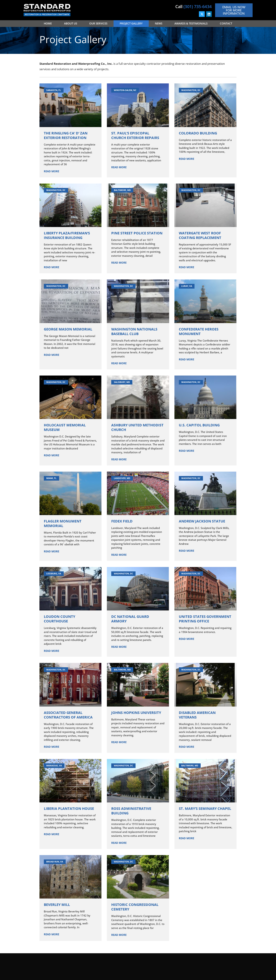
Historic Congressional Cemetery (135, 907)
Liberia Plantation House (69, 809)
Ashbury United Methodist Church (137, 427)
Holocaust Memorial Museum (65, 427)
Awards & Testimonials (191, 23)
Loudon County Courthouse (59, 619)
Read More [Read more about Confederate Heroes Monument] (186, 359)
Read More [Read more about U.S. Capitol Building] (186, 451)
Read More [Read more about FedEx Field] (119, 555)
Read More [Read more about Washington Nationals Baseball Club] (119, 363)
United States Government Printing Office (205, 619)
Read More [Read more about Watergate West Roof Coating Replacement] (186, 267)
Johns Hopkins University (136, 713)
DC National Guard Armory (130, 619)
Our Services (98, 23)
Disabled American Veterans (197, 715)
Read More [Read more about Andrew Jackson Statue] (186, 551)
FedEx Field (122, 521)
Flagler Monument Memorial (63, 523)
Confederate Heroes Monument (199, 331)
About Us (71, 23)
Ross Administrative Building (131, 811)
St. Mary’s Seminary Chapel (205, 809)
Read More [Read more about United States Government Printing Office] (186, 639)
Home (48, 23)
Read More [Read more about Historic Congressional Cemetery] (119, 935)
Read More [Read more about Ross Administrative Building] (119, 843)
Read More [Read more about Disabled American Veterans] (186, 747)
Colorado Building (198, 133)
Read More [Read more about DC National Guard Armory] (119, 647)
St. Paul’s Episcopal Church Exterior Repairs (135, 135)
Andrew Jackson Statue (202, 521)
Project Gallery (131, 23)
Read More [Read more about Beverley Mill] (51, 934)
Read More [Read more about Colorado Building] (186, 159)
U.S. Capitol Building (199, 425)
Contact (226, 23)
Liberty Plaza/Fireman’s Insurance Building (67, 235)
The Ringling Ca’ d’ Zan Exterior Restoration (66, 135)
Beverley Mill (57, 905)
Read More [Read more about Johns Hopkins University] (119, 742)
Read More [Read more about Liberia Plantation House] (51, 834)
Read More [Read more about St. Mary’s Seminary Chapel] (186, 838)
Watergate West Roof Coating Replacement (200, 235)
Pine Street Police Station (137, 233)
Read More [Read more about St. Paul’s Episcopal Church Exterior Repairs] (119, 167)
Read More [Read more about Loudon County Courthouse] (51, 651)
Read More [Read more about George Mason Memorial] (51, 355)
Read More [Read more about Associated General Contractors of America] (51, 747)
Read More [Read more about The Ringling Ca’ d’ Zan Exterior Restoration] (51, 171)
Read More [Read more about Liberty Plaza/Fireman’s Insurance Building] (51, 267)
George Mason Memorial (68, 329)
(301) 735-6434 (197, 6)
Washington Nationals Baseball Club (134, 331)
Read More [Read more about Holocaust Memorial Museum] (51, 455)
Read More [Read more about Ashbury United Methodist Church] (119, 459)
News (159, 23)
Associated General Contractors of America (68, 715)
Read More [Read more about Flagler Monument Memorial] (51, 551)
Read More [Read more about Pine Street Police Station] (119, 263)
